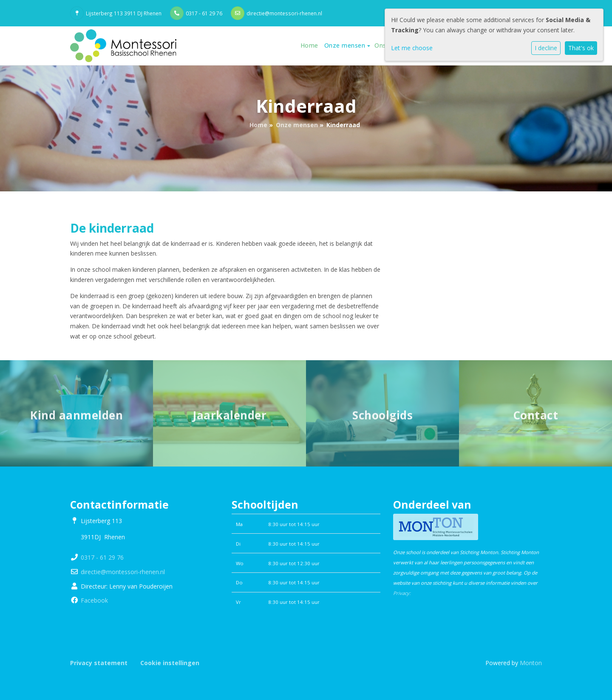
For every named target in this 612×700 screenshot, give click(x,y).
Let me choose (412, 48)
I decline (546, 48)
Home (309, 45)
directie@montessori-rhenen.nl (284, 13)
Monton (531, 663)
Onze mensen (346, 45)
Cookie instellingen (170, 663)
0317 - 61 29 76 (204, 13)
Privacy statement (99, 663)
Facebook (94, 600)
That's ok (581, 48)
